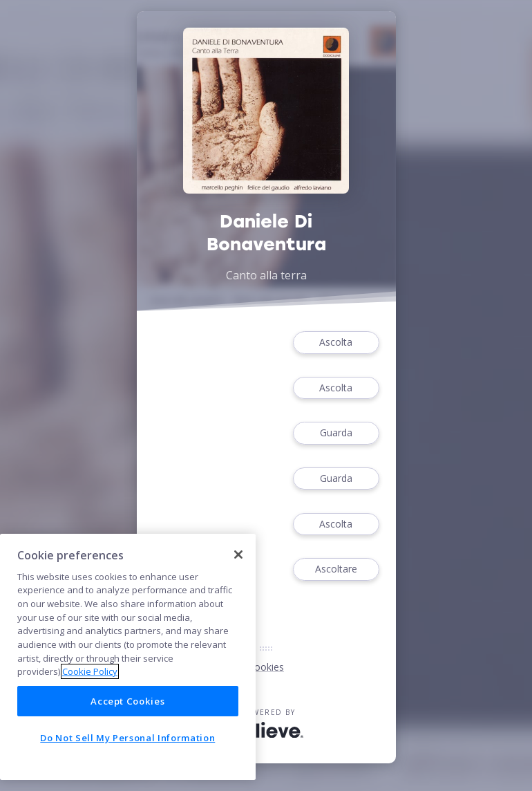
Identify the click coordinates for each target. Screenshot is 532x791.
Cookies (266, 667)
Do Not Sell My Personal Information (127, 738)
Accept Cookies (127, 701)
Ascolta (336, 343)
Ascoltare (336, 569)
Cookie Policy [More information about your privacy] (90, 671)
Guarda (336, 433)
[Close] (238, 555)
